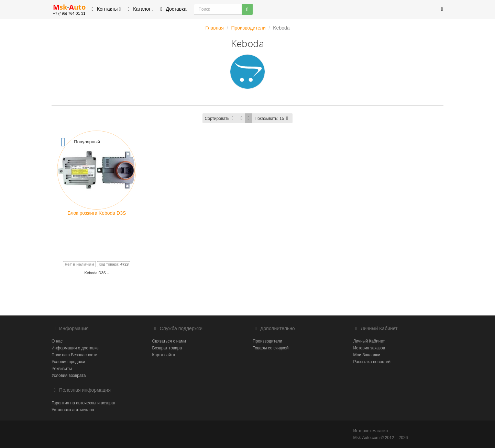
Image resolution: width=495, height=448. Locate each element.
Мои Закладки (367, 355)
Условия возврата (69, 376)
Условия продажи (68, 362)
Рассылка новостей (372, 362)
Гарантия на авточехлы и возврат (84, 403)
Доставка (172, 9)
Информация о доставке (75, 348)
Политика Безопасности (74, 355)
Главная (214, 28)
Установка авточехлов (73, 410)
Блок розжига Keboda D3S (97, 213)
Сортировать (220, 119)
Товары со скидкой (271, 348)
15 (273, 119)
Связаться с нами (169, 341)
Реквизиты (62, 369)
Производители (248, 28)
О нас (57, 341)
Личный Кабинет (369, 341)
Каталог (139, 9)
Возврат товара (167, 348)
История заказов (369, 348)
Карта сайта (164, 355)
